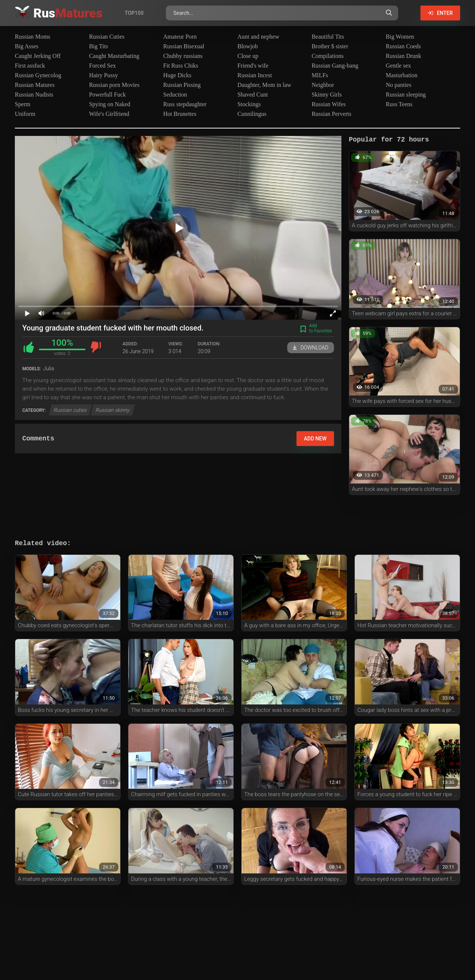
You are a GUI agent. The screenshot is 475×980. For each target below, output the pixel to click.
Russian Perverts (332, 114)
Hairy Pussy (104, 75)
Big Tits (99, 46)
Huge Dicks (177, 75)
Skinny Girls (327, 95)
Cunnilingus (252, 114)
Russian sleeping (406, 95)
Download (311, 348)
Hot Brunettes (180, 114)
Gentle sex (399, 66)
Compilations (328, 56)
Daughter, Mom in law (264, 85)
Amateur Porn (180, 37)
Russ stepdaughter (185, 104)
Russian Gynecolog (38, 75)
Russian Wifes (329, 104)
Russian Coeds (404, 46)
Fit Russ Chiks (181, 66)
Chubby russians (183, 56)
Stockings (249, 104)
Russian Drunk (404, 56)
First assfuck (30, 66)
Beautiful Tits (328, 37)
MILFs (320, 75)
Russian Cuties (107, 37)
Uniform (25, 114)
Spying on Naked (110, 104)
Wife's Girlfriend (109, 114)
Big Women (400, 37)
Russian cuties (71, 410)
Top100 (134, 13)
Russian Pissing (182, 85)
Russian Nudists (34, 95)
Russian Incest (255, 75)
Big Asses (27, 46)
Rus (68, 13)
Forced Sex (102, 66)
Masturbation (402, 75)
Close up (248, 56)
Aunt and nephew (258, 37)
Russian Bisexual (184, 46)
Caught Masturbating (114, 56)
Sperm (23, 104)
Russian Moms (33, 37)
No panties (399, 85)
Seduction (175, 95)
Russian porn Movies (114, 85)
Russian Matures (35, 85)
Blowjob (248, 46)
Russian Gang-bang (335, 66)
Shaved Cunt (253, 95)
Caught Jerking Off (38, 56)
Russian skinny (113, 410)
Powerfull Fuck (107, 95)
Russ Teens (399, 104)
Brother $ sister (330, 46)
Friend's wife (253, 66)
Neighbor (323, 85)
